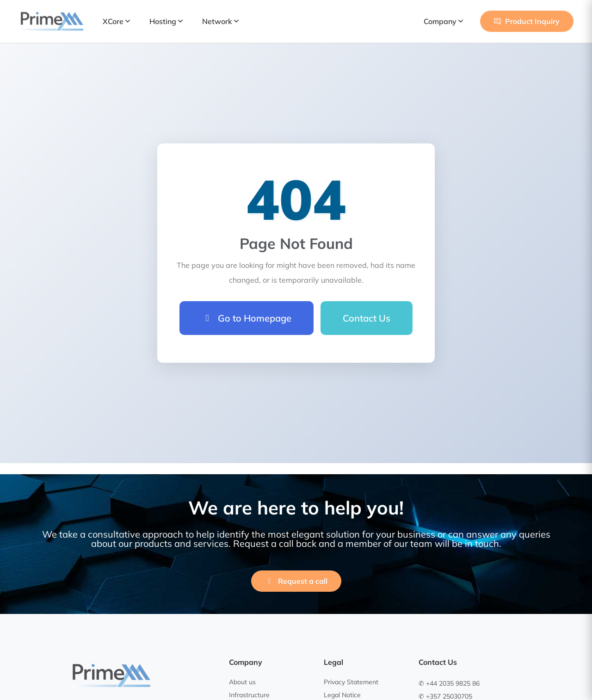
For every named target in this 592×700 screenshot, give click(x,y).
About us (242, 682)
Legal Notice (342, 695)
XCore (116, 21)
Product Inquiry (527, 21)
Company (443, 21)
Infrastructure (249, 695)
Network (220, 21)
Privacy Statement (351, 682)
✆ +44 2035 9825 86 (449, 683)
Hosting (166, 21)
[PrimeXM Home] (52, 21)
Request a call (296, 581)
